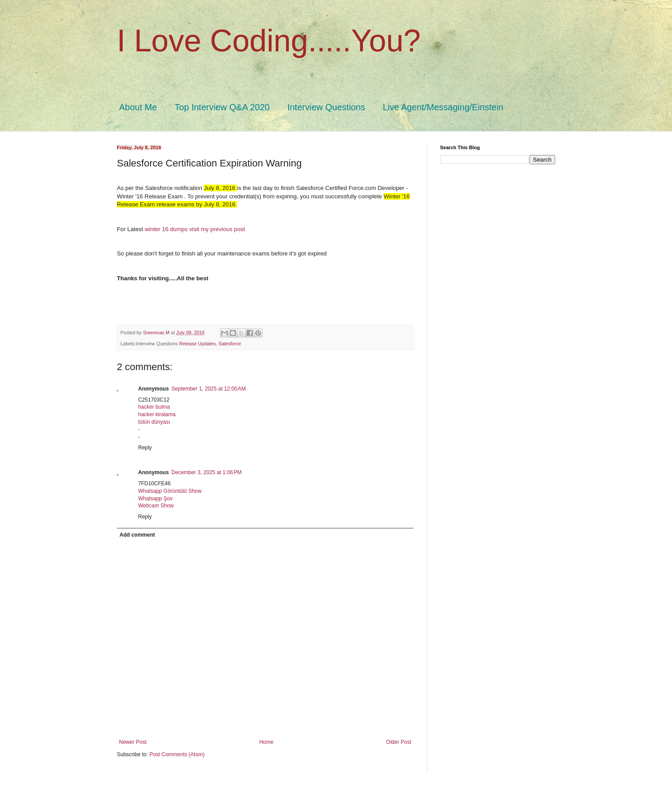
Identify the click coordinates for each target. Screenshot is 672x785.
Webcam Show (156, 506)
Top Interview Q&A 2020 (222, 107)
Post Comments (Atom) (177, 754)
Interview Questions (326, 107)
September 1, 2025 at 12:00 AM (209, 389)
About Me (138, 107)
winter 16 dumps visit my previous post (195, 229)
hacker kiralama (157, 414)
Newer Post (133, 742)
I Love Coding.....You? (269, 41)
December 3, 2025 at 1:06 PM (206, 472)
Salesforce (230, 344)
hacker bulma (154, 407)
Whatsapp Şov (155, 499)
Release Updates (198, 344)
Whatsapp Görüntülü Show (170, 491)
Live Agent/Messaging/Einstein (443, 107)
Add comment (137, 535)
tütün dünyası (154, 422)
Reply (145, 448)
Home (266, 742)
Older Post (399, 742)
